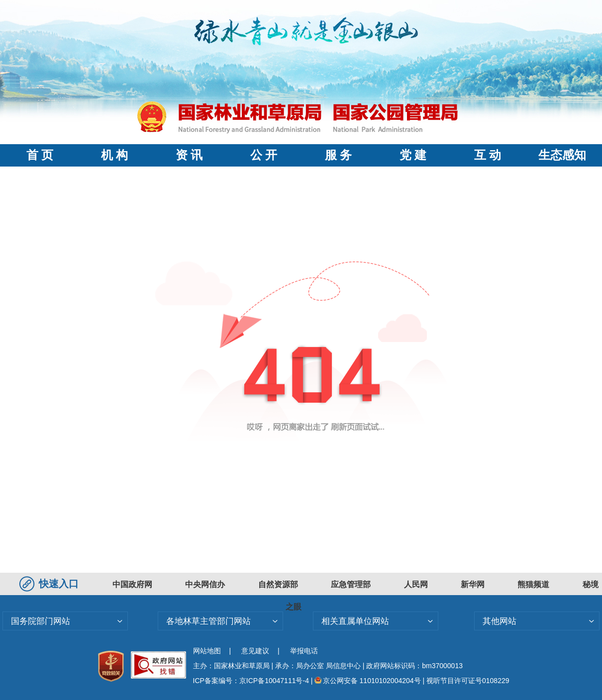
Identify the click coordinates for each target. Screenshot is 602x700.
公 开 (264, 155)
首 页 (40, 155)
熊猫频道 (533, 584)
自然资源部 (278, 584)
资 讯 (189, 155)
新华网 (473, 584)
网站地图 (207, 651)
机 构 (114, 155)
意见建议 (255, 651)
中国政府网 (132, 584)
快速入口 (50, 584)
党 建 (413, 155)
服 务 (338, 155)
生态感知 (562, 155)
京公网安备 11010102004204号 (367, 681)
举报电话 (304, 651)
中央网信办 (205, 584)
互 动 (488, 155)
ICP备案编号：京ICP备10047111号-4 (252, 681)
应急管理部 (351, 584)
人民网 (416, 584)
